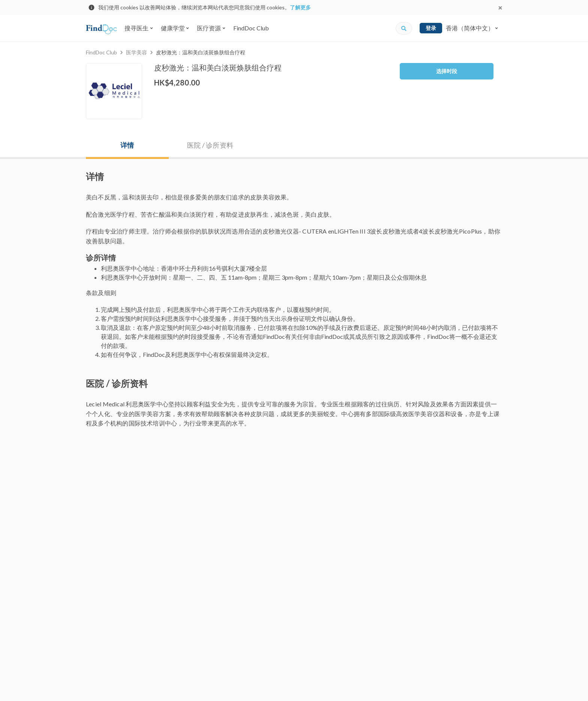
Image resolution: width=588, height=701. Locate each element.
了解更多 (300, 7)
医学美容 (136, 52)
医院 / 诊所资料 (210, 145)
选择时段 (447, 71)
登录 (431, 28)
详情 (127, 145)
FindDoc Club (251, 28)
